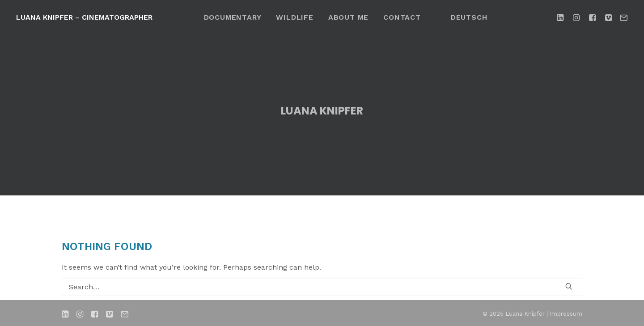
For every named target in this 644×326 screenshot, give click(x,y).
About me (348, 17)
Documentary (233, 17)
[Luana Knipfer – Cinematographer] (84, 17)
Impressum (566, 313)
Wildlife (294, 17)
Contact (402, 17)
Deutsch (469, 17)
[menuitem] (233, 17)
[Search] (322, 286)
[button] (561, 17)
